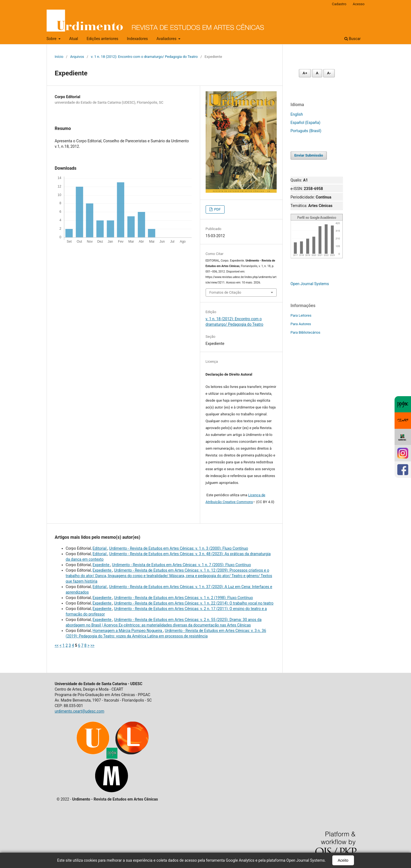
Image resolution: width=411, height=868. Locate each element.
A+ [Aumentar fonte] (305, 73)
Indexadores (138, 39)
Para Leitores (301, 315)
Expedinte (102, 565)
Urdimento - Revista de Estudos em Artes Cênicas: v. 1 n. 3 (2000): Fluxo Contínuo (179, 548)
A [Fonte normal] (317, 73)
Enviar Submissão (309, 155)
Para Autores (301, 324)
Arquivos (77, 57)
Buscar (353, 39)
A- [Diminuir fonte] (329, 73)
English (297, 114)
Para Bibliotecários (306, 332)
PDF (217, 209)
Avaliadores (167, 39)
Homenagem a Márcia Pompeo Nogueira (128, 631)
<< (57, 645)
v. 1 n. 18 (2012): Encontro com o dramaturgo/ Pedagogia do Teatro (144, 57)
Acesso (358, 4)
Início (59, 57)
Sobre (52, 39)
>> (93, 645)
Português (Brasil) (306, 131)
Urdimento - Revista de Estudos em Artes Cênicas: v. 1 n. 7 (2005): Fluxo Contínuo (182, 565)
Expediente (103, 570)
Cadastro (339, 4)
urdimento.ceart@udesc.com (80, 711)
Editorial (100, 548)
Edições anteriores (102, 39)
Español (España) (306, 123)
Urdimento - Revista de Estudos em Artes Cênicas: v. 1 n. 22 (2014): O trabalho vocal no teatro (194, 603)
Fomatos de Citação (225, 292)
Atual (73, 39)
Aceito (343, 860)
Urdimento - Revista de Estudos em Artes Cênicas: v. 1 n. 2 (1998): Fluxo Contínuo (184, 598)
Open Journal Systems (310, 284)
